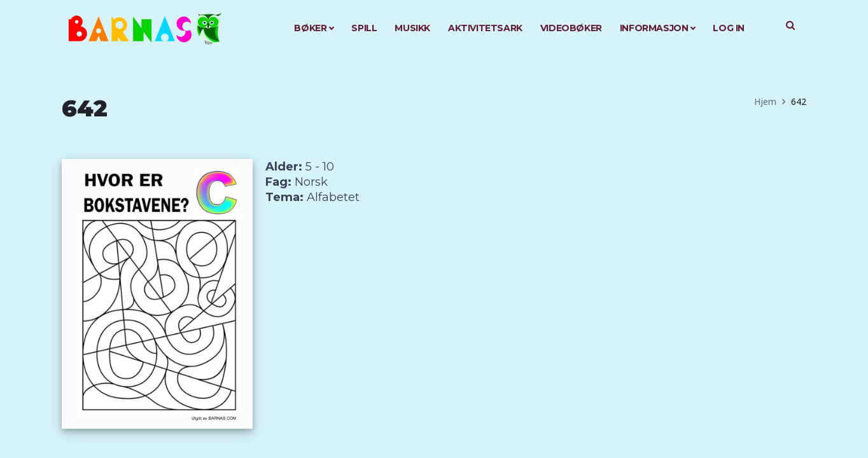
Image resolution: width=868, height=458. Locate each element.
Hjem (765, 101)
